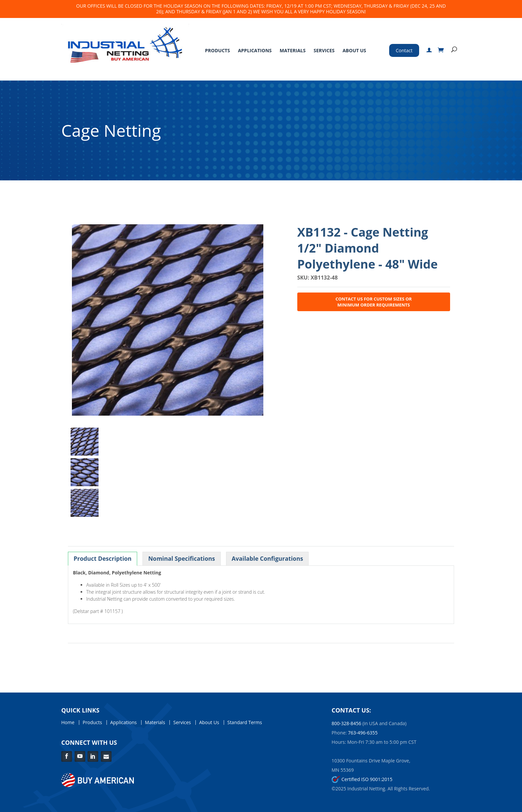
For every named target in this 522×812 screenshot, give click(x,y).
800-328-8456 (346, 723)
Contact (404, 50)
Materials (293, 50)
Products (218, 50)
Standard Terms (245, 722)
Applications (255, 50)
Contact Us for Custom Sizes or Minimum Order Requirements (374, 302)
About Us (354, 50)
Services (324, 50)
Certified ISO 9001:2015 (362, 779)
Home (68, 722)
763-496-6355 (363, 733)
